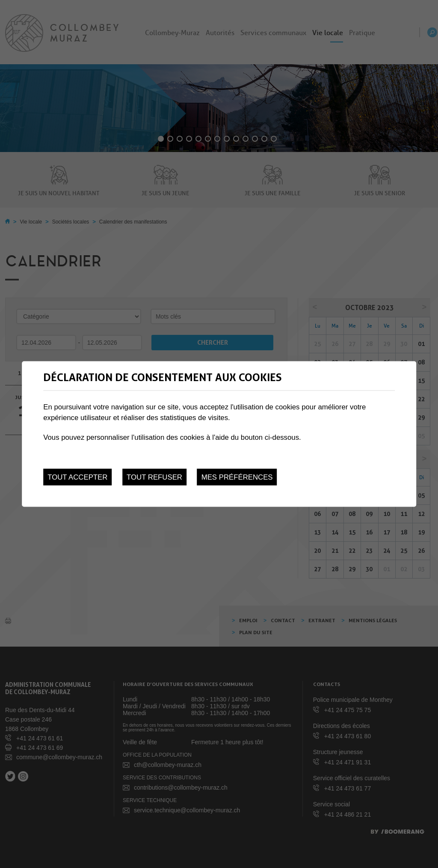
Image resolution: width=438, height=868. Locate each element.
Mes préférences (237, 477)
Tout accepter (77, 477)
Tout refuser (154, 477)
